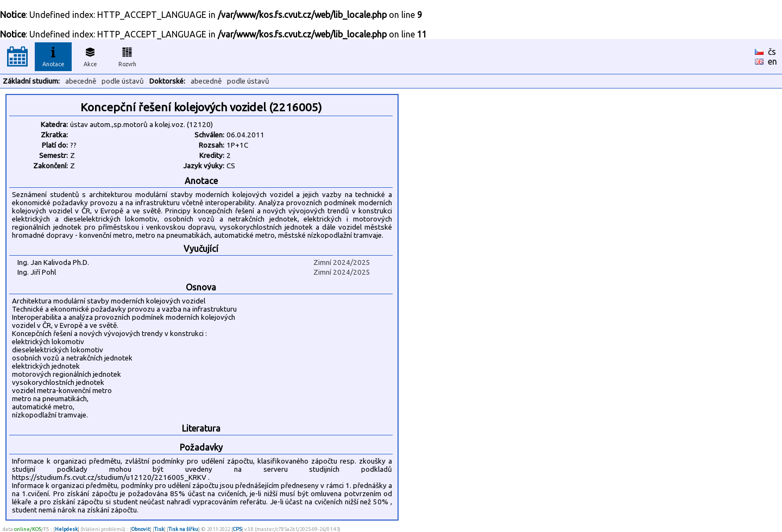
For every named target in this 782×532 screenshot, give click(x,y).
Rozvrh (127, 55)
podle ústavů (123, 81)
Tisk (159, 529)
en (772, 61)
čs (772, 52)
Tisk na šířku (183, 529)
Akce (90, 55)
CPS (237, 529)
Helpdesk (66, 529)
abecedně (81, 81)
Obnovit (141, 529)
